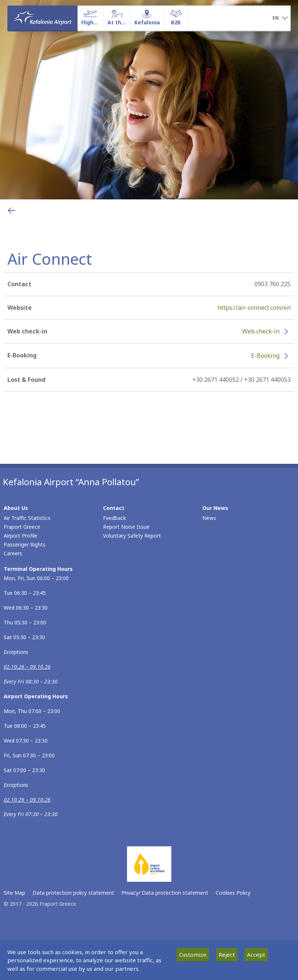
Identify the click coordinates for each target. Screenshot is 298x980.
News (209, 518)
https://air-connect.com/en (254, 308)
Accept (256, 955)
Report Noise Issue (126, 527)
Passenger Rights (25, 544)
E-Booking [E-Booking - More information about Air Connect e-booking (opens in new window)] (265, 356)
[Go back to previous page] (11, 210)
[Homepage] (42, 18)
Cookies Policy (233, 893)
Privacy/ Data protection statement (165, 893)
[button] (280, 18)
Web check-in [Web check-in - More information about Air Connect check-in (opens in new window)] (261, 331)
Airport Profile (20, 536)
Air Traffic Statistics (27, 518)
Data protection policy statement (73, 893)
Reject (227, 955)
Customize (193, 955)
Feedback (114, 518)
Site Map (14, 893)
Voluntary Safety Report (132, 536)
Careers (13, 553)
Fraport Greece (22, 527)
